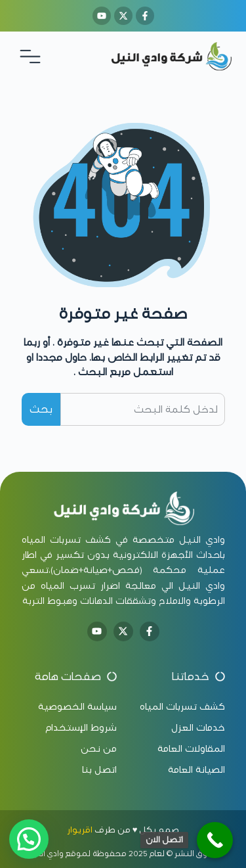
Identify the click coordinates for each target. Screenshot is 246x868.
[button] (29, 839)
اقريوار (80, 830)
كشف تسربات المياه (66, 540)
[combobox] (143, 409)
